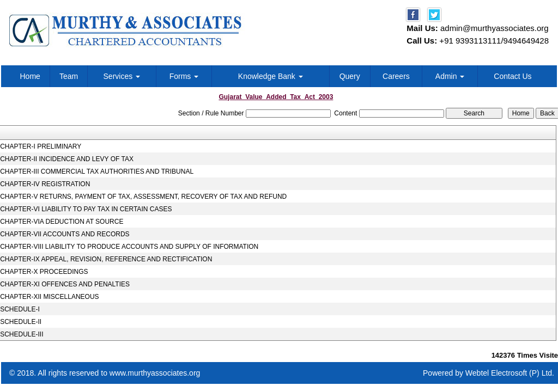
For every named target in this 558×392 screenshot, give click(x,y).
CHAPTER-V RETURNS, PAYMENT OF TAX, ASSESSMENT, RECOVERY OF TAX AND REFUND (143, 197)
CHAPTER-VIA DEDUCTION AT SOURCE (62, 222)
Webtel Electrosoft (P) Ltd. (510, 373)
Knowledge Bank (271, 76)
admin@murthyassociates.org (495, 28)
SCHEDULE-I (20, 309)
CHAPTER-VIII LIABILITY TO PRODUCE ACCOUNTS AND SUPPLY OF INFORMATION (129, 247)
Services (122, 76)
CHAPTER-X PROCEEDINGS (44, 272)
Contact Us (512, 76)
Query (350, 76)
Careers (396, 76)
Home (30, 76)
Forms (184, 76)
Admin (450, 76)
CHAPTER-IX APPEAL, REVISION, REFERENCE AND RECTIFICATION (106, 259)
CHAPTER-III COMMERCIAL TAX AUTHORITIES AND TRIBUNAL (97, 171)
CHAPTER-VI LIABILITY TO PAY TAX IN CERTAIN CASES (86, 209)
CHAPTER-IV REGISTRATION (45, 184)
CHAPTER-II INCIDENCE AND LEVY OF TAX (67, 159)
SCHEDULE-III (22, 334)
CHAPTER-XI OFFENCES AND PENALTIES (65, 284)
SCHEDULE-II (21, 322)
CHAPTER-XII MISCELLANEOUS (49, 297)
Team (69, 76)
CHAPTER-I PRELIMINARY (41, 146)
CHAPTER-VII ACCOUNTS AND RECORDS (65, 234)
